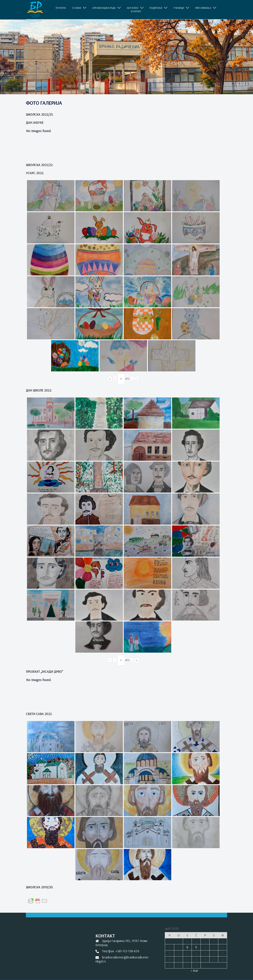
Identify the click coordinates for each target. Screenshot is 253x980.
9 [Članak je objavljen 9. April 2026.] (196, 947)
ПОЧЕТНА (61, 8)
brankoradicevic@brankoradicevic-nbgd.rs (122, 959)
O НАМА (77, 8)
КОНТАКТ (136, 11)
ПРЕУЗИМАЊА (203, 8)
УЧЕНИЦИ (179, 8)
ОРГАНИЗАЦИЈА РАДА (104, 8)
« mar (194, 970)
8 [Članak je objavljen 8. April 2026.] (187, 947)
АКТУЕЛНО (133, 8)
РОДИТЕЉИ (156, 8)
